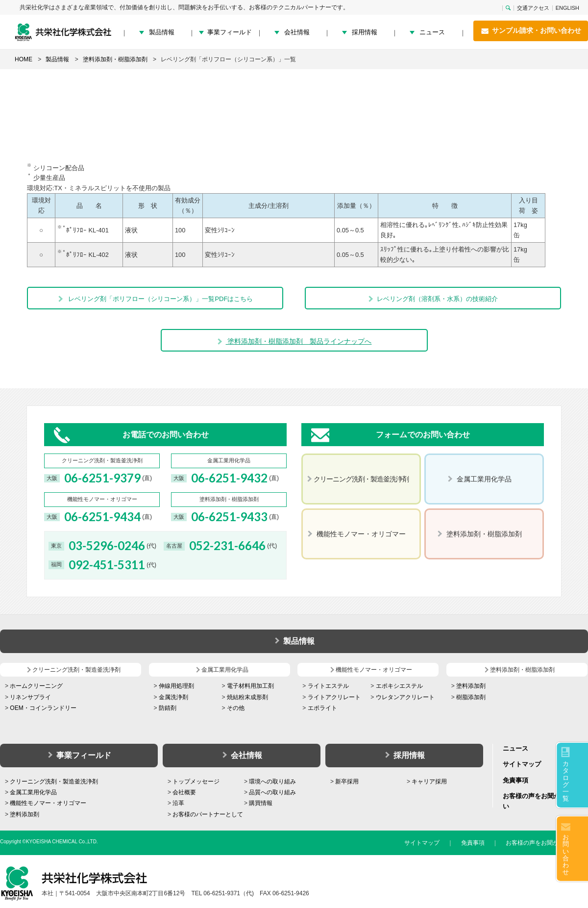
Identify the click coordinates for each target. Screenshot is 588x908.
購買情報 (261, 803)
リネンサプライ (30, 697)
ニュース (432, 32)
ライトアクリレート (334, 697)
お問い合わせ (566, 855)
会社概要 (184, 792)
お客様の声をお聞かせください (547, 843)
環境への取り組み (272, 782)
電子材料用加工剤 (250, 686)
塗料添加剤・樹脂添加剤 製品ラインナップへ (294, 341)
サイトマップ (522, 764)
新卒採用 (347, 782)
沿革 (178, 803)
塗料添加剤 (471, 686)
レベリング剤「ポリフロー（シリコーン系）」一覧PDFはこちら (155, 299)
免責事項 (515, 780)
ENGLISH (567, 8)
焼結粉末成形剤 (247, 697)
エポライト (322, 708)
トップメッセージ (196, 782)
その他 (236, 708)
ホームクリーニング (36, 686)
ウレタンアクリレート (405, 697)
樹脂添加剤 (471, 697)
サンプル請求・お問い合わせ (531, 31)
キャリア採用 (429, 782)
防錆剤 (168, 708)
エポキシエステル (399, 686)
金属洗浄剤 (173, 697)
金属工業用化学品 (33, 792)
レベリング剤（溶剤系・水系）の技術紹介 (433, 299)
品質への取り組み (272, 792)
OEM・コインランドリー (43, 708)
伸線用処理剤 (176, 686)
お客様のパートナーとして (208, 814)
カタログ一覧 (566, 781)
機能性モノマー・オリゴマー (48, 803)
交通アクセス (533, 8)
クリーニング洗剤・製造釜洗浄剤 (54, 782)
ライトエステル (328, 686)
